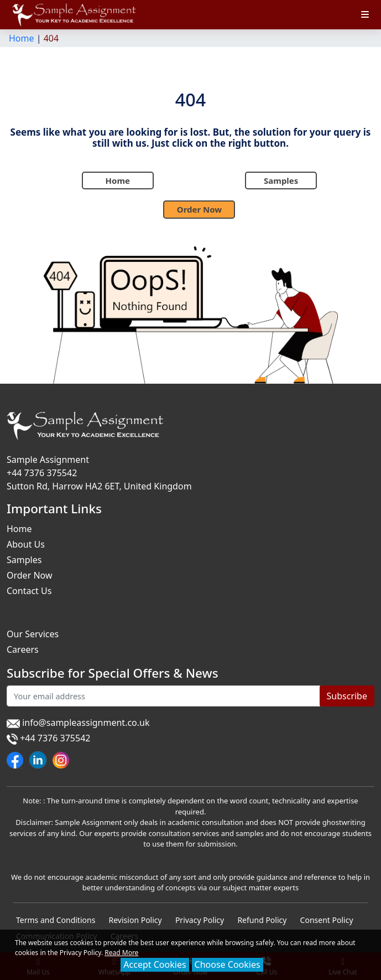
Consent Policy (327, 920)
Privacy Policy (200, 920)
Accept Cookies (155, 964)
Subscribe (347, 696)
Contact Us (29, 591)
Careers (23, 649)
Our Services (33, 634)
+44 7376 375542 (42, 473)
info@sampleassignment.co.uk (78, 723)
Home (22, 38)
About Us (26, 544)
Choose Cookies (228, 964)
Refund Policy (262, 920)
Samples (281, 180)
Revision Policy (135, 920)
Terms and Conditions (56, 920)
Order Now (199, 209)
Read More (121, 953)
